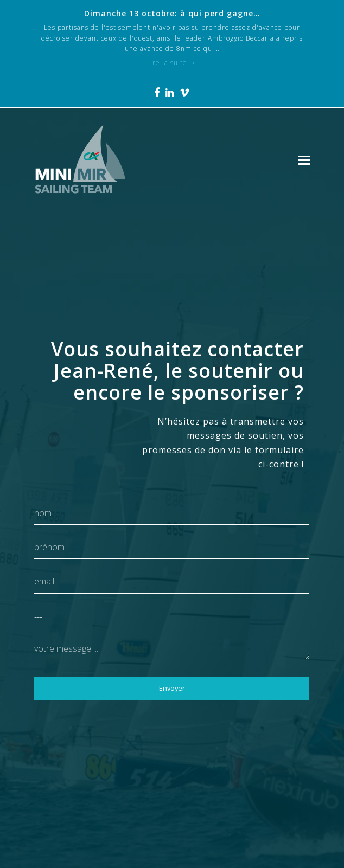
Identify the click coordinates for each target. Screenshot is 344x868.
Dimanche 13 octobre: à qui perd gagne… (172, 13)
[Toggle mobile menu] (304, 159)
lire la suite (172, 63)
